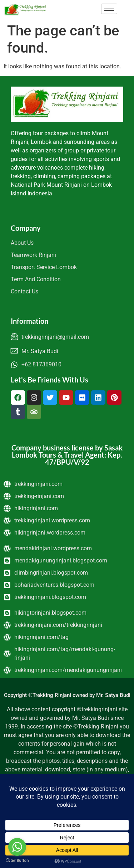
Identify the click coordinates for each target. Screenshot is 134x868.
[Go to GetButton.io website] (17, 861)
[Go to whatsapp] (17, 847)
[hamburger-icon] (109, 9)
